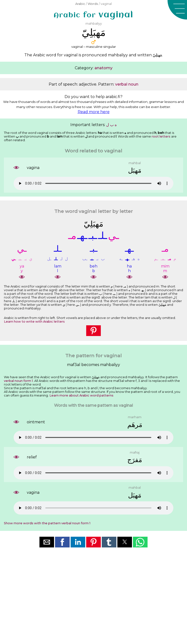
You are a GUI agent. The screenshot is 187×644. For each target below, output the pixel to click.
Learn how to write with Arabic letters (34, 322)
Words (93, 4)
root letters (161, 136)
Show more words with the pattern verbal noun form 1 (47, 523)
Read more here (94, 112)
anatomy (103, 68)
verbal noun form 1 (18, 381)
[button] (177, 10)
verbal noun (127, 84)
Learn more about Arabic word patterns (81, 395)
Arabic (80, 4)
